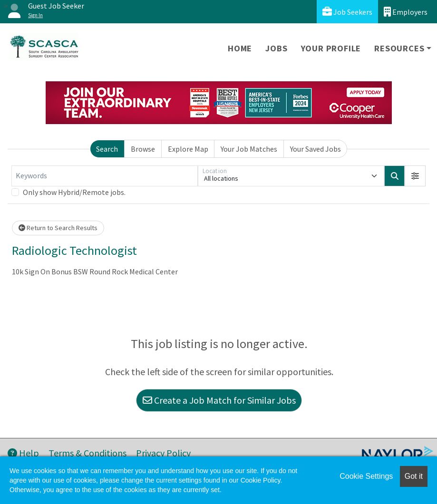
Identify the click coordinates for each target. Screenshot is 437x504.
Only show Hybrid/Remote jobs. (74, 192)
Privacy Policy (163, 453)
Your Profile (331, 48)
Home (240, 48)
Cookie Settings (366, 476)
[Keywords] (105, 176)
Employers (406, 12)
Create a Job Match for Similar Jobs (219, 400)
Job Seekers (347, 12)
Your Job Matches (249, 149)
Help (23, 453)
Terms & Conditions (87, 453)
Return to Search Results (58, 228)
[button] (415, 176)
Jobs (276, 48)
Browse (143, 149)
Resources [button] (399, 48)
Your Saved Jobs (316, 149)
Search (107, 149)
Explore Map (188, 149)
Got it (414, 476)
